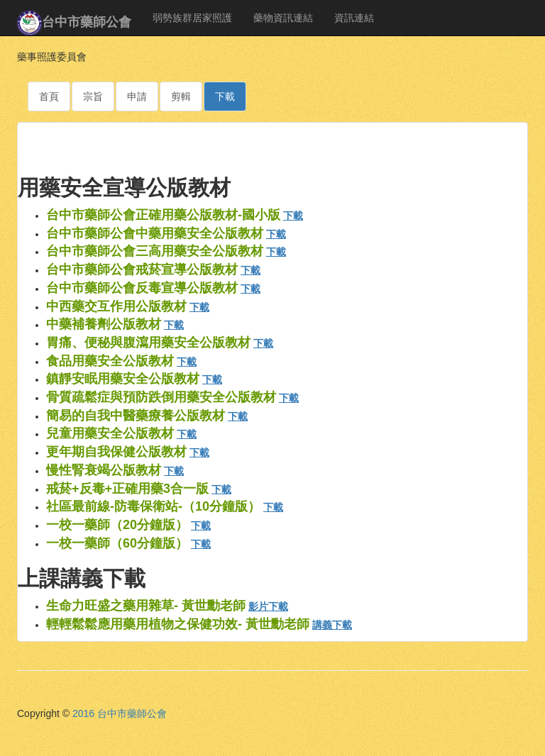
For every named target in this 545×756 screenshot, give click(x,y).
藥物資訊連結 (283, 18)
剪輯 (181, 96)
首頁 (49, 96)
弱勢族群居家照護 (192, 18)
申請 (137, 96)
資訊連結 (354, 18)
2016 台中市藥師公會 (120, 713)
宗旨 (93, 96)
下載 (225, 96)
